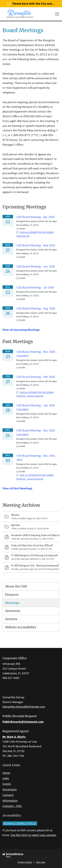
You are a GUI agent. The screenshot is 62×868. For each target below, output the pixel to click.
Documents (10, 789)
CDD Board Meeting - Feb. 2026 (36, 377)
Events (7, 784)
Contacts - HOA (12, 806)
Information (10, 801)
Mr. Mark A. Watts (14, 737)
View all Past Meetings (17, 488)
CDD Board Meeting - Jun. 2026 (36, 266)
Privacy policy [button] (25, 862)
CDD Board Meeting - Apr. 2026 (35, 217)
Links (6, 778)
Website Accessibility (21, 627)
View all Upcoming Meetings (21, 330)
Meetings (12, 603)
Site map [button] (41, 862)
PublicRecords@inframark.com (23, 722)
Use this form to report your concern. (33, 835)
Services (11, 619)
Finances (12, 595)
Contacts (8, 795)
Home (6, 773)
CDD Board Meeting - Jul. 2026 (35, 287)
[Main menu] (57, 14)
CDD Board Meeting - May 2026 (36, 245)
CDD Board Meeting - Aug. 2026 (36, 308)
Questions (13, 611)
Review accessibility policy (20, 823)
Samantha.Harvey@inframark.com (24, 707)
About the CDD (16, 586)
